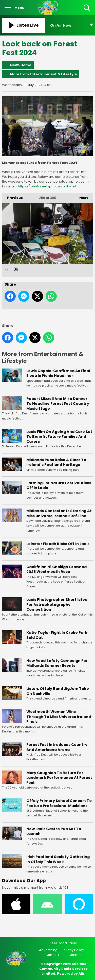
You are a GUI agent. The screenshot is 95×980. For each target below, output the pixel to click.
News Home (21, 65)
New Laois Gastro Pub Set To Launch (54, 831)
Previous (12, 196)
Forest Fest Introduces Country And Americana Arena (57, 747)
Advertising (48, 950)
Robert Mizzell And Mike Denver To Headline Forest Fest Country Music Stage (58, 404)
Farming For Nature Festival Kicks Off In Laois (59, 485)
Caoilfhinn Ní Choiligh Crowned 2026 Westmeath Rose (56, 569)
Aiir (81, 974)
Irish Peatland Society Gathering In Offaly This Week (58, 859)
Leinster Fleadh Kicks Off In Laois (58, 544)
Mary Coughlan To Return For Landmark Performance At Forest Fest (59, 778)
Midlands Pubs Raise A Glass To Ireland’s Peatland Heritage (56, 462)
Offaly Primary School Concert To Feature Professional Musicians (59, 803)
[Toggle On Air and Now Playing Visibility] (72, 25)
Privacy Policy (73, 950)
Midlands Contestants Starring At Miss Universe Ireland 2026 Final (59, 513)
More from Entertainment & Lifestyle (43, 74)
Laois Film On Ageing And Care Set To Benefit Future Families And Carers (59, 437)
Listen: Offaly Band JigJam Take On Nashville (58, 691)
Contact (75, 955)
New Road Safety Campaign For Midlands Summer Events (57, 663)
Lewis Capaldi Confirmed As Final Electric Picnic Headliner (58, 373)
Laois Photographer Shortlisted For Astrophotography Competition (57, 605)
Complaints (55, 955)
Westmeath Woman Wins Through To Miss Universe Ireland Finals (59, 717)
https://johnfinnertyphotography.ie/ (47, 186)
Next (81, 196)
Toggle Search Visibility (87, 8)
